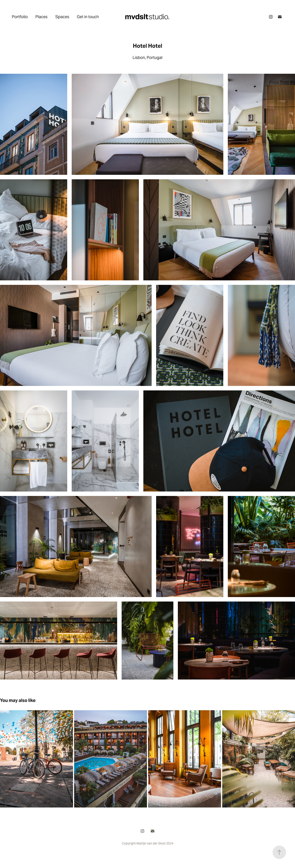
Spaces (62, 17)
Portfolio (20, 17)
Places (41, 17)
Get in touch (88, 17)
